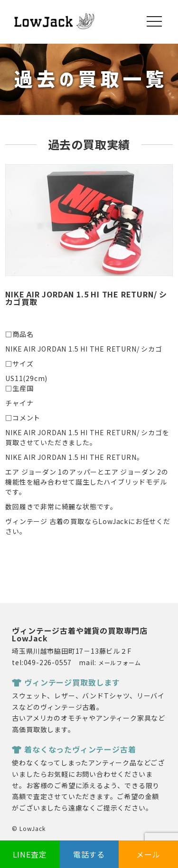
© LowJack (28, 828)
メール (148, 854)
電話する (89, 854)
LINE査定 (30, 854)
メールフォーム (120, 663)
